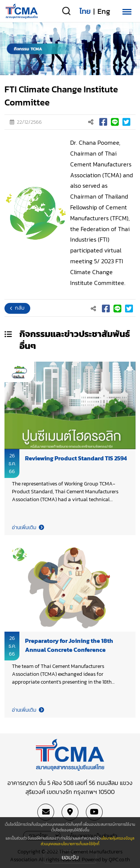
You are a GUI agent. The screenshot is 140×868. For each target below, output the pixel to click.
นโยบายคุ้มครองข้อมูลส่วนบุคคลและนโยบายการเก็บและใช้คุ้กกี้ (88, 841)
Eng (104, 11)
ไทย (85, 11)
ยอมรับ (70, 857)
